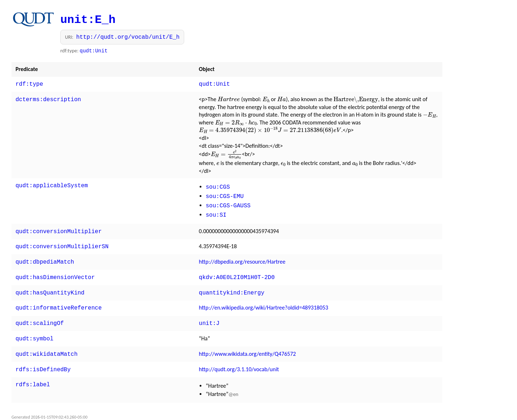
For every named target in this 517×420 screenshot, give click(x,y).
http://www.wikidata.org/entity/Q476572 (247, 344)
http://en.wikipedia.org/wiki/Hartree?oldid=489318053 (264, 300)
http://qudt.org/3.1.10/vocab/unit (239, 358)
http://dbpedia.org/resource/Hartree (242, 256)
